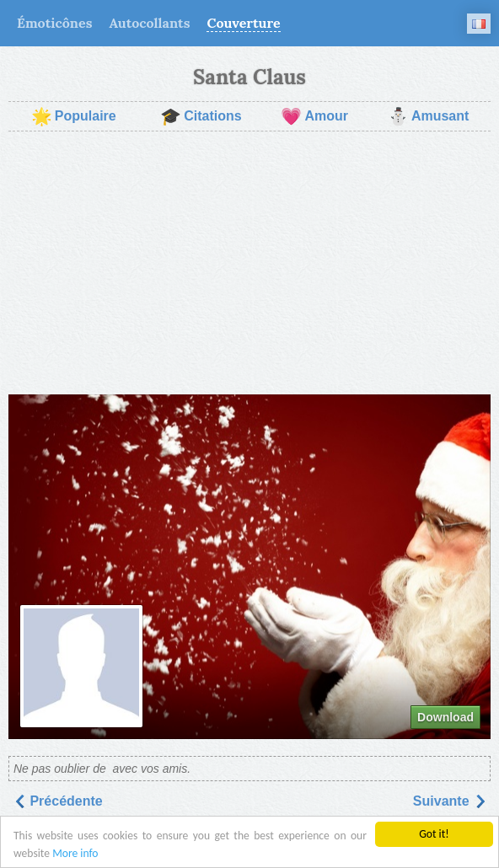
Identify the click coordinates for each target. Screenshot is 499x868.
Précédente (58, 801)
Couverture (243, 23)
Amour (314, 116)
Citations (201, 116)
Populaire (74, 116)
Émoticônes (54, 23)
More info (75, 853)
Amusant (428, 116)
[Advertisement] (249, 263)
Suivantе (450, 801)
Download (445, 717)
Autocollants (149, 23)
